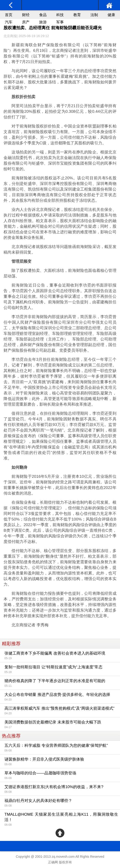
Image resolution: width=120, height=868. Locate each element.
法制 (94, 15)
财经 (26, 15)
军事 (60, 22)
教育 (77, 15)
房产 (26, 22)
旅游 (43, 22)
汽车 (9, 22)
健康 (111, 15)
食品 (43, 15)
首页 (9, 15)
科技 (60, 15)
